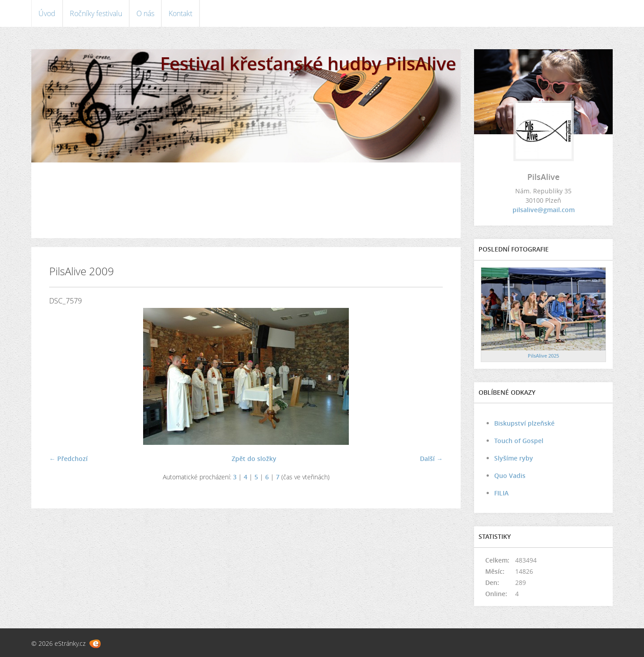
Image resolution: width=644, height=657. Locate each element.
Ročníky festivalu (96, 13)
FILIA (501, 493)
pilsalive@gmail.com (544, 210)
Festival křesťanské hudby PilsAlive (308, 63)
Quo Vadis (510, 476)
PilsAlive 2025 (543, 356)
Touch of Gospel (519, 441)
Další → (431, 459)
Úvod (47, 13)
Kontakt (180, 13)
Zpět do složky (254, 459)
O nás (145, 13)
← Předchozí (68, 459)
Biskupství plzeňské (524, 423)
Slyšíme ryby (514, 458)
